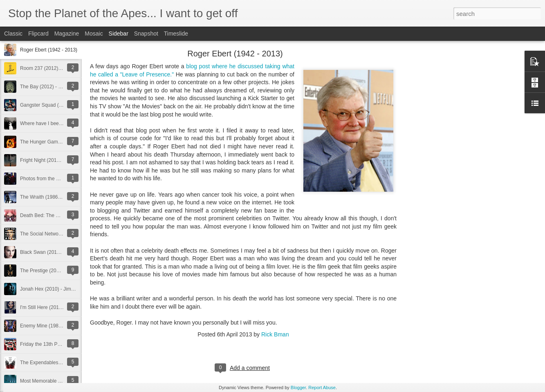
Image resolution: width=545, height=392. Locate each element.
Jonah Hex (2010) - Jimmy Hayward (59, 289)
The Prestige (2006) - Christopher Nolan (64, 271)
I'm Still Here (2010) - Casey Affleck (59, 307)
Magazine (67, 34)
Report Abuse (322, 388)
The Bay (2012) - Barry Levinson (55, 87)
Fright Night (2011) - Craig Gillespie (59, 160)
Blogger (298, 388)
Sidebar (119, 34)
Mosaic (94, 34)
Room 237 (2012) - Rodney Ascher (58, 68)
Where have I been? (42, 123)
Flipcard (38, 34)
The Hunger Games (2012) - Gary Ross (63, 142)
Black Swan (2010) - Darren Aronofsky (62, 252)
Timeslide (176, 34)
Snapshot (146, 34)
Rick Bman (275, 334)
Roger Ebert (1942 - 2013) (49, 50)
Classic (13, 34)
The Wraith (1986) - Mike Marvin (55, 197)
